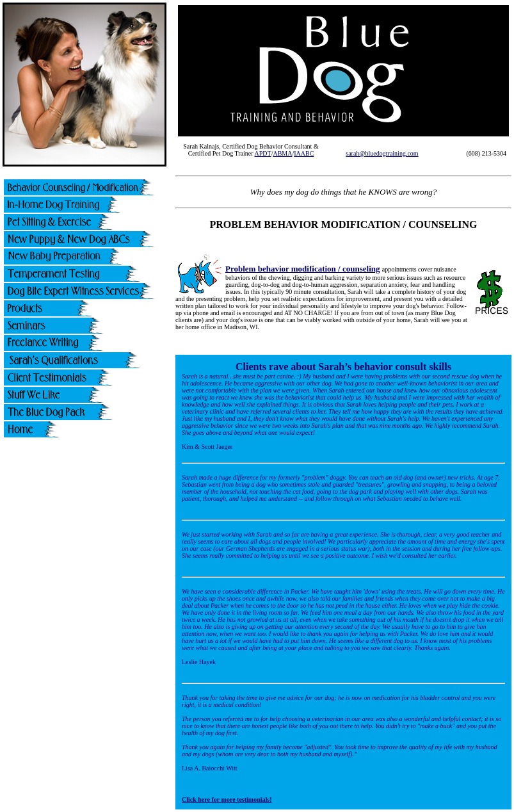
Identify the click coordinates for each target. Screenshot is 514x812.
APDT (263, 153)
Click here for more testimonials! (227, 800)
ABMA (282, 153)
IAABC (304, 153)
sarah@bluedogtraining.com (382, 153)
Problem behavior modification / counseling (302, 269)
